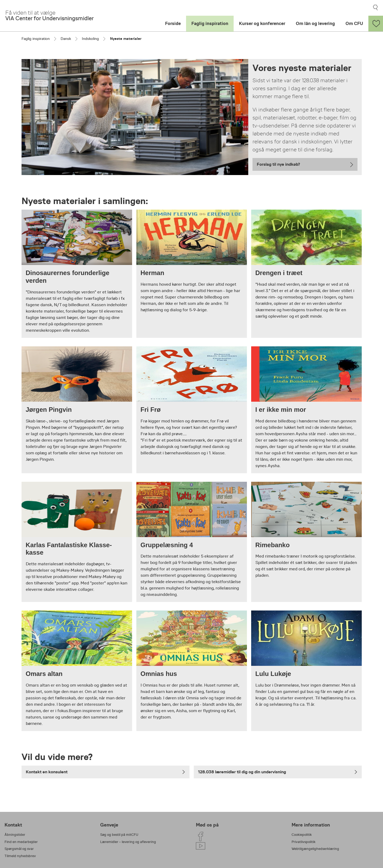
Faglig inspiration (210, 24)
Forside (173, 24)
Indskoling (90, 39)
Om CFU (354, 24)
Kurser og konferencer (262, 24)
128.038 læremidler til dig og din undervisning (278, 772)
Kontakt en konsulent (106, 772)
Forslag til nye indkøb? (278, 164)
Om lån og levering (315, 24)
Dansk (66, 39)
